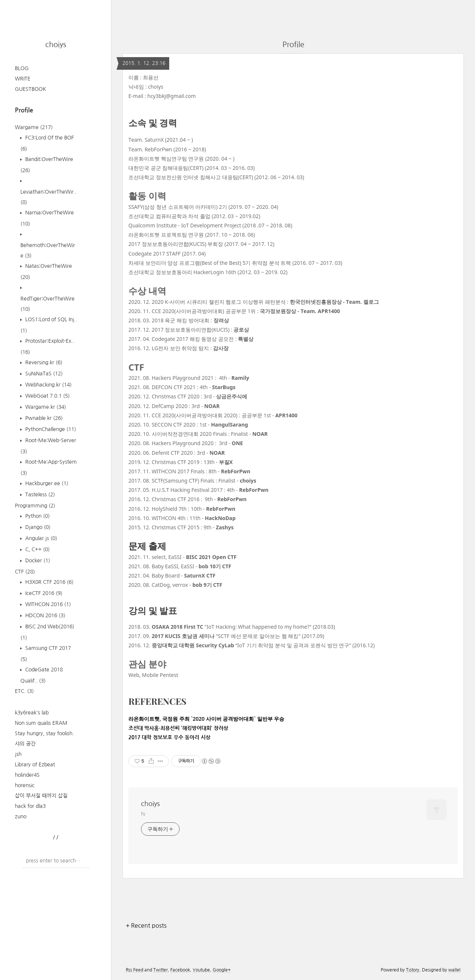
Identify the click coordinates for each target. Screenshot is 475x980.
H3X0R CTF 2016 (49, 582)
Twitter (160, 970)
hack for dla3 (30, 806)
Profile (293, 45)
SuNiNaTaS (43, 374)
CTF (25, 572)
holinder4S (27, 775)
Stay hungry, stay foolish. (44, 733)
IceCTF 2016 (43, 593)
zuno (21, 816)
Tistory (413, 970)
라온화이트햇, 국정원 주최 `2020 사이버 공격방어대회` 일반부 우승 (206, 719)
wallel (454, 970)
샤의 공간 (25, 744)
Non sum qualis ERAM (41, 723)
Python (37, 516)
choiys (56, 45)
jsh (18, 754)
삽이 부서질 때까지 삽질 (41, 796)
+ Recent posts (146, 925)
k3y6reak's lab (32, 713)
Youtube (201, 970)
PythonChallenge (50, 429)
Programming (35, 506)
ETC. (24, 691)
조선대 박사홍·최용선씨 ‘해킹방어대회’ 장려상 (178, 728)
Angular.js (40, 538)
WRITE (23, 79)
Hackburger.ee (46, 483)
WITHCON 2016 (47, 604)
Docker (37, 560)
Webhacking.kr (48, 385)
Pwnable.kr (43, 418)
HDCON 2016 (45, 615)
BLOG (22, 68)
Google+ (222, 970)
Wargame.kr (45, 407)
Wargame (34, 127)
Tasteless (39, 494)
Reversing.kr (43, 362)
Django (37, 527)
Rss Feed (135, 970)
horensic (25, 785)
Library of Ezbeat (35, 764)
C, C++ (37, 549)
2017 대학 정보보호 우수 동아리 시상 (169, 737)
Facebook (180, 970)
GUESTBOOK (30, 89)
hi (143, 814)
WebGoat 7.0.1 (47, 396)
